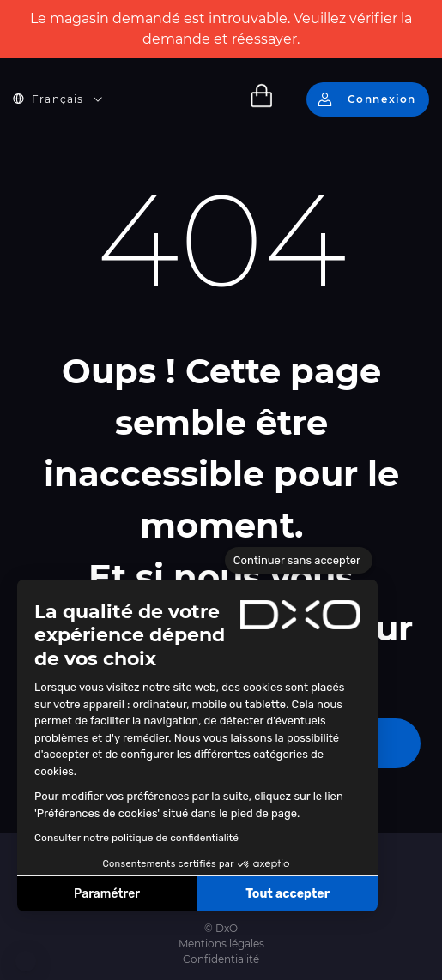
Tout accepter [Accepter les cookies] (288, 894)
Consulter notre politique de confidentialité (136, 838)
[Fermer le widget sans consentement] (299, 561)
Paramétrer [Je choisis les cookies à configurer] (107, 894)
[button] (26, 961)
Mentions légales (221, 944)
